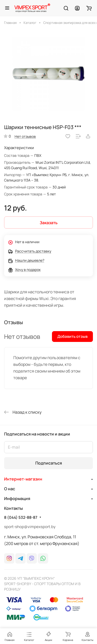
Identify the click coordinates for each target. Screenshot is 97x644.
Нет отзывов (25, 136)
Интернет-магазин (23, 479)
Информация (17, 498)
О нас (10, 489)
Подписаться (49, 463)
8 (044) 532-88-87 (21, 518)
